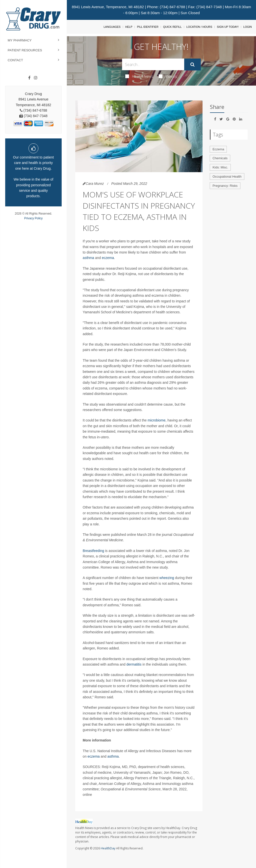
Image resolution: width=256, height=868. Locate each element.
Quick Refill (172, 27)
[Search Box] (153, 64)
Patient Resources (25, 50)
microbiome (156, 420)
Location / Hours (199, 27)
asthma (88, 258)
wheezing (167, 578)
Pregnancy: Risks (225, 186)
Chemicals (220, 158)
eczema (108, 258)
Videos (168, 76)
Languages (112, 27)
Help (129, 27)
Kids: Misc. (220, 167)
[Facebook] (29, 78)
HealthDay (108, 848)
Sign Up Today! (228, 27)
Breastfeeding (93, 551)
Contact (15, 60)
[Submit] (192, 64)
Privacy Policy (34, 218)
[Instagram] (36, 78)
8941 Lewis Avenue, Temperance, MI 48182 (108, 7)
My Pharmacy (20, 40)
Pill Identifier (148, 27)
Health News (139, 76)
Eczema (218, 149)
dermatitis (134, 664)
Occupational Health (227, 177)
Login (248, 27)
